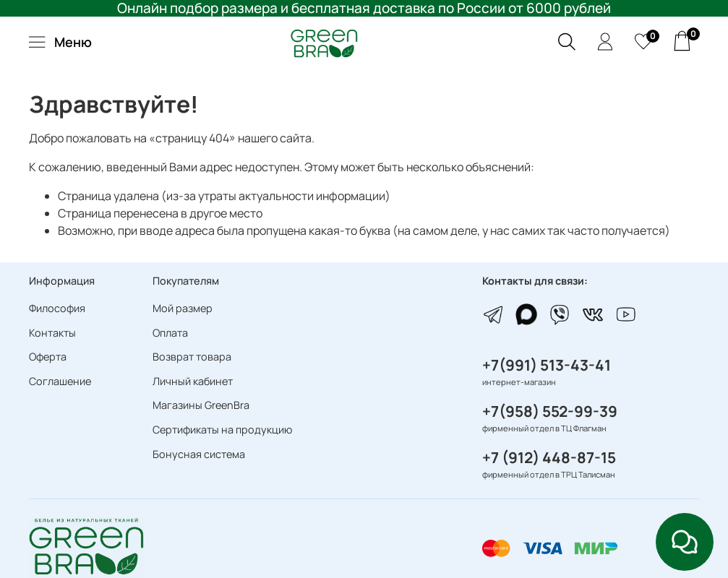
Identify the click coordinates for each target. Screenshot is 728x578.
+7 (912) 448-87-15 (549, 457)
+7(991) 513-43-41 (547, 365)
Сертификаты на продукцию (222, 430)
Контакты (52, 333)
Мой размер (183, 308)
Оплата (170, 333)
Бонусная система (199, 454)
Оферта (48, 357)
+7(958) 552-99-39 (550, 411)
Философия (57, 308)
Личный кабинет (193, 381)
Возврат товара (192, 357)
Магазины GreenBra (201, 405)
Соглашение (60, 381)
